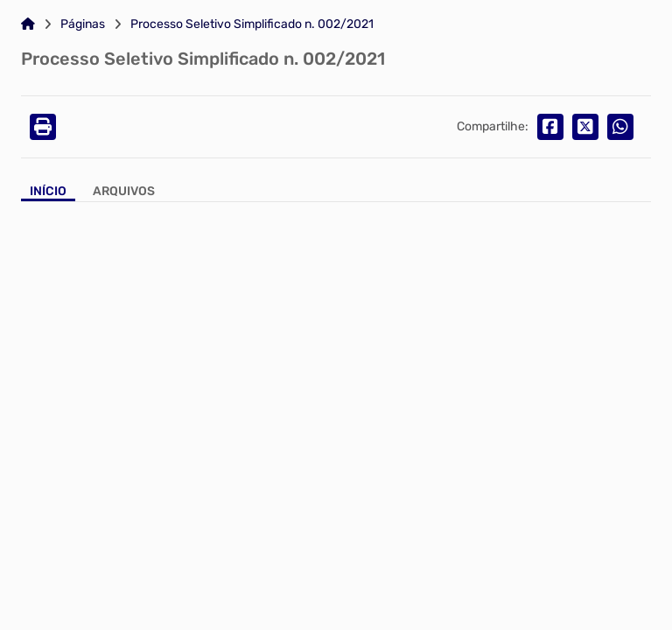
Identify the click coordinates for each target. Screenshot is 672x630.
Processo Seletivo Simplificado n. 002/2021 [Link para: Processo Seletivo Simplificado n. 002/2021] (252, 24)
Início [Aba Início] (48, 192)
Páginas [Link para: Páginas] (83, 24)
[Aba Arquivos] (124, 193)
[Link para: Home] (28, 24)
